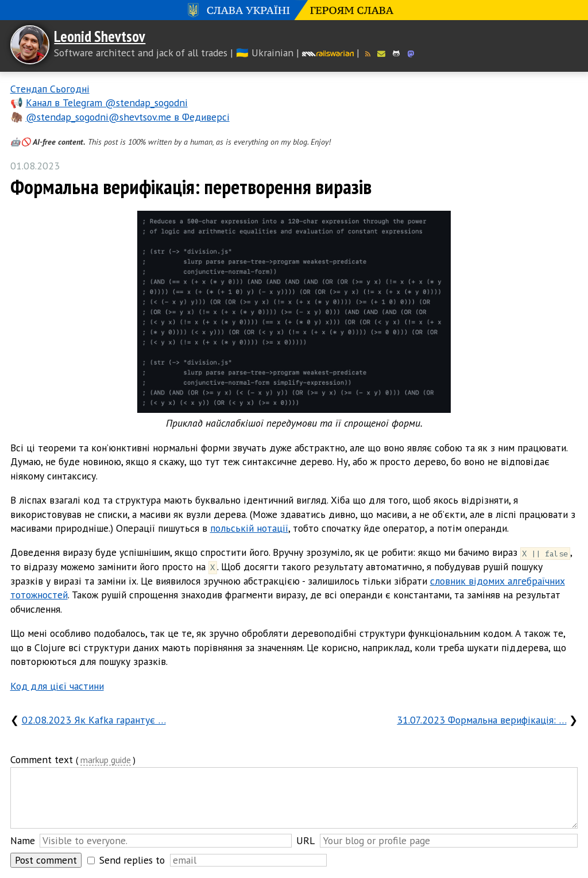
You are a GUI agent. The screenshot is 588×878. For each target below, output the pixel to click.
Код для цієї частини (57, 686)
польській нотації (249, 528)
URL (305, 840)
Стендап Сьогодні (50, 89)
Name (23, 840)
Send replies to (132, 860)
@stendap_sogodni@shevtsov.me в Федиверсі (128, 117)
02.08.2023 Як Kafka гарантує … (94, 720)
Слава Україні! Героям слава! (294, 10)
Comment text (42, 759)
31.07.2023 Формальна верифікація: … (481, 720)
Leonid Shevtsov (100, 36)
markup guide (106, 761)
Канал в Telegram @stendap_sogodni (107, 103)
